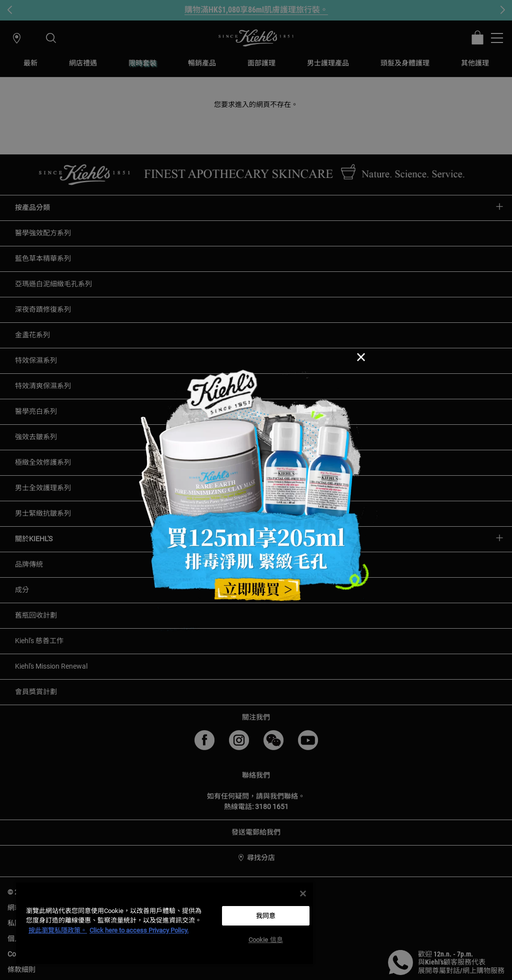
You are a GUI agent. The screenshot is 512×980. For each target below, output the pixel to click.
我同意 (266, 916)
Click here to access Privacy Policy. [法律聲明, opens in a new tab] (139, 930)
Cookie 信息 (266, 940)
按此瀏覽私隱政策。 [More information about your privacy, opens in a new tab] (58, 930)
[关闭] (303, 894)
